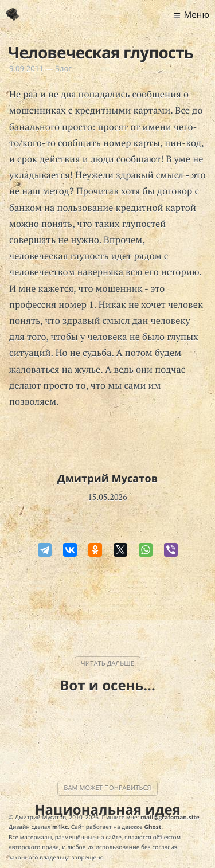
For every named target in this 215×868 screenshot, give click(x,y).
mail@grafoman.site (170, 817)
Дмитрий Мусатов (107, 479)
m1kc (60, 827)
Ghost (153, 827)
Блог (63, 68)
